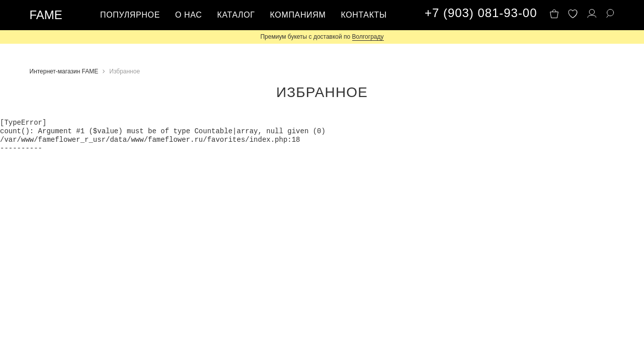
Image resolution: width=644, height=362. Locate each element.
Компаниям (298, 15)
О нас (189, 15)
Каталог (236, 15)
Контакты (364, 15)
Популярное (130, 15)
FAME (46, 15)
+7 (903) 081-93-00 (481, 13)
